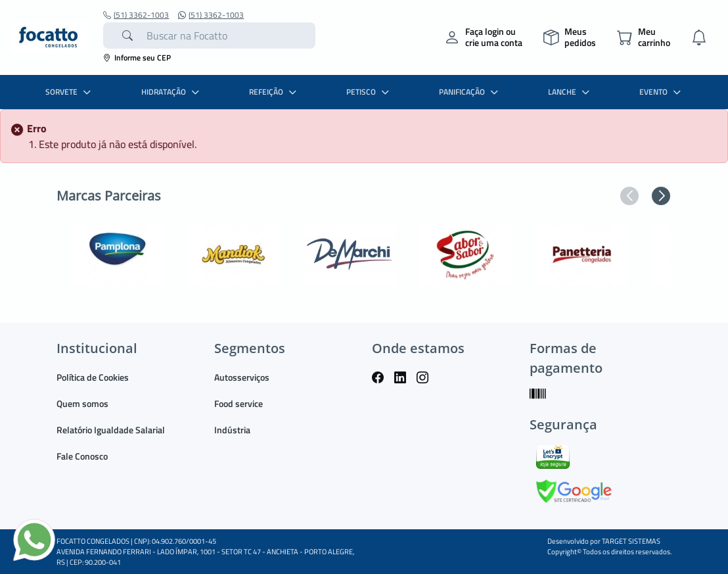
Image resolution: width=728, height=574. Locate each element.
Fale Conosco (82, 456)
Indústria (232, 430)
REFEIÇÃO (274, 92)
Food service (239, 403)
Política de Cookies (93, 377)
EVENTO (662, 92)
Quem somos (82, 403)
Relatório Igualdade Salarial (111, 430)
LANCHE (570, 92)
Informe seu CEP (137, 58)
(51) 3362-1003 (136, 15)
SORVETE (70, 92)
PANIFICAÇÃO (470, 92)
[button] (629, 196)
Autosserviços (242, 377)
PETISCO (369, 92)
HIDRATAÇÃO (172, 92)
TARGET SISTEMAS (631, 541)
